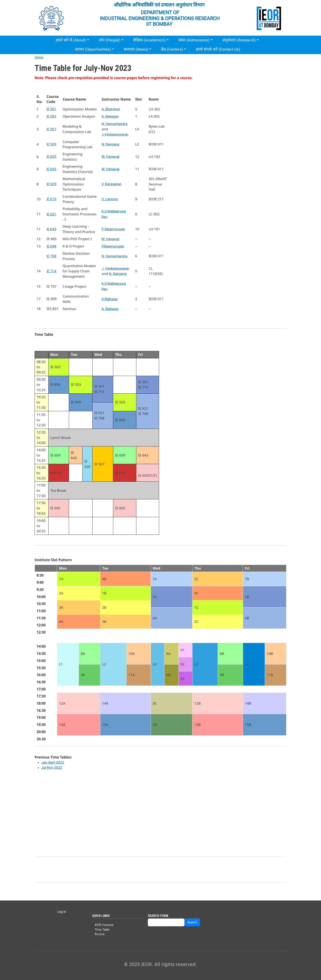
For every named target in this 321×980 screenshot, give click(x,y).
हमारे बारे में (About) (71, 40)
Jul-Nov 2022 (52, 768)
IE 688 (51, 246)
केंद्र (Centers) (172, 49)
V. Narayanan (111, 184)
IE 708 (51, 256)
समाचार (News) (136, 49)
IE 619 (51, 199)
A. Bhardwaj (111, 109)
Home (39, 57)
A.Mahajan (110, 299)
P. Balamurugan (113, 229)
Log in (62, 912)
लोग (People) (110, 40)
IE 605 (51, 157)
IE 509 (51, 144)
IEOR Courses (104, 925)
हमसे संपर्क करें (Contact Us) (218, 49)
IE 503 (51, 116)
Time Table (102, 930)
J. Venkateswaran (115, 268)
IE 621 (51, 214)
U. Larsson (110, 199)
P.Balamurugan (113, 246)
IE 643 (51, 229)
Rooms (100, 934)
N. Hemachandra (114, 124)
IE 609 (51, 184)
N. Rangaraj (110, 144)
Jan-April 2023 (53, 762)
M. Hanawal (110, 157)
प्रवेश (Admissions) (194, 40)
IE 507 (51, 129)
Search (192, 922)
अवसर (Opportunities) (93, 49)
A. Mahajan (110, 116)
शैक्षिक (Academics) (149, 40)
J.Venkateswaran (115, 134)
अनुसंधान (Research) (239, 40)
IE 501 (51, 109)
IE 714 (51, 271)
